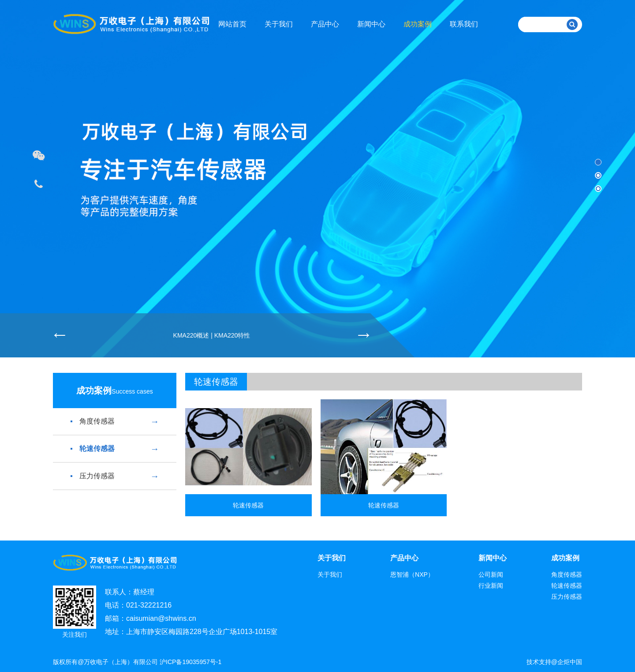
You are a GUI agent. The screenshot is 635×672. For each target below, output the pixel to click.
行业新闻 (491, 586)
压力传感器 (115, 476)
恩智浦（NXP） (412, 574)
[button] (598, 162)
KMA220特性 (232, 335)
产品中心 (325, 24)
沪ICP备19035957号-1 (190, 662)
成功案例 (418, 24)
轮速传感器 (115, 449)
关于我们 (279, 24)
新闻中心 (371, 24)
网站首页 (232, 24)
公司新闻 (491, 574)
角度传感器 (115, 421)
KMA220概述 (191, 335)
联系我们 (464, 24)
